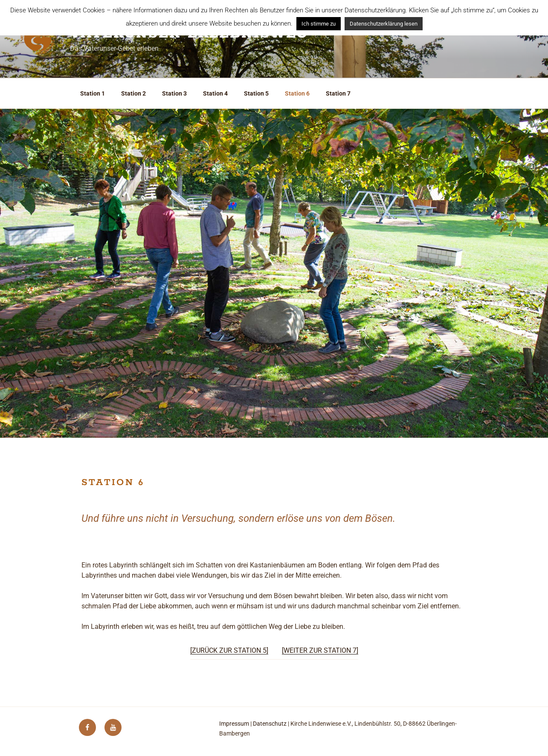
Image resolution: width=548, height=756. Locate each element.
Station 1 (93, 93)
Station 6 (297, 93)
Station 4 (215, 93)
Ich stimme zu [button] (319, 24)
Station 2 (133, 93)
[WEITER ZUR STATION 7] (320, 650)
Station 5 (256, 93)
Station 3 (174, 93)
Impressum (234, 724)
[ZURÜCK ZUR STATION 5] (229, 650)
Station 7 (338, 93)
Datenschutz (270, 724)
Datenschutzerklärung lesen (384, 24)
